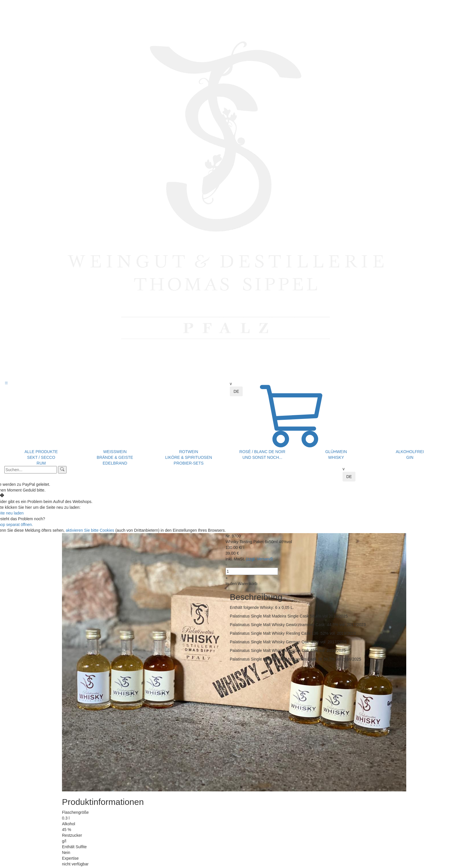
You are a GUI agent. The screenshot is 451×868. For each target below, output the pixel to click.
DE (236, 391)
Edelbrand (115, 463)
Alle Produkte (41, 452)
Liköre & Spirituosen (189, 457)
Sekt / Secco (41, 457)
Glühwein (336, 452)
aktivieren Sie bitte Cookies (91, 530)
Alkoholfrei (410, 452)
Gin (410, 457)
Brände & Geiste (115, 457)
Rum (41, 463)
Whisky (336, 457)
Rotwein (188, 452)
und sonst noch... (262, 457)
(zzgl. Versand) (259, 559)
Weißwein (115, 452)
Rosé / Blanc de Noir (262, 452)
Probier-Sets (188, 463)
